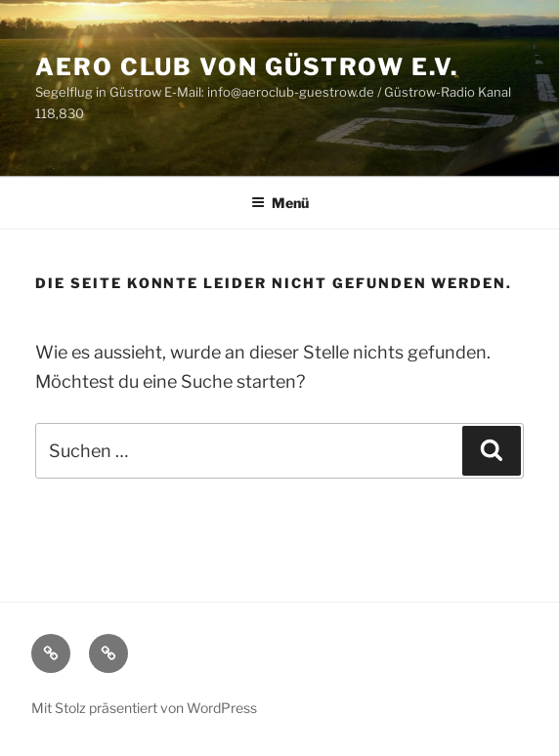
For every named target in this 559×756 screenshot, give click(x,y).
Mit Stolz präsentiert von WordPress (144, 708)
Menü (280, 203)
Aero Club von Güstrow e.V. (247, 67)
